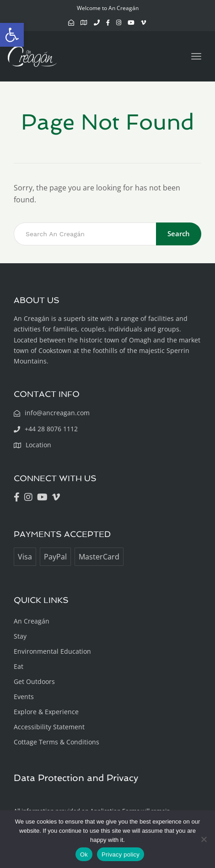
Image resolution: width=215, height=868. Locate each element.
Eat (19, 666)
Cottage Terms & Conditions (56, 742)
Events (24, 697)
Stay (20, 636)
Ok (84, 854)
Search (179, 233)
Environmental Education (52, 651)
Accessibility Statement (49, 727)
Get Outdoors (34, 681)
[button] (12, 35)
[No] (204, 839)
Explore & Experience (46, 712)
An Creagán (32, 621)
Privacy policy (121, 854)
